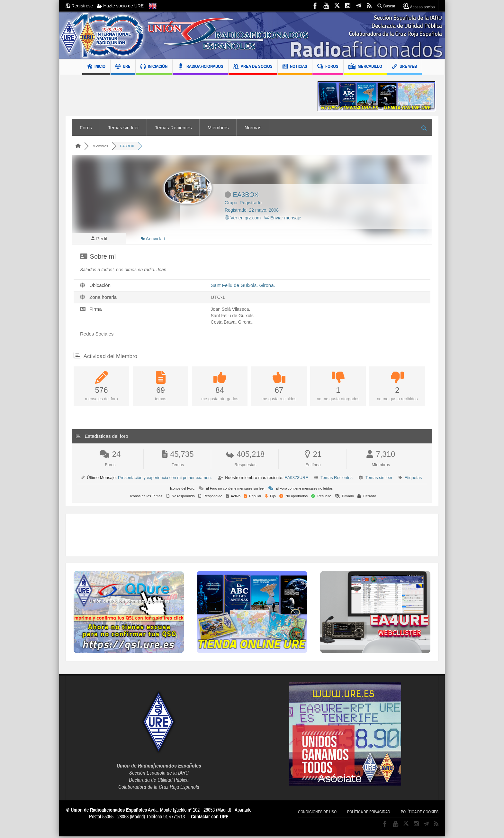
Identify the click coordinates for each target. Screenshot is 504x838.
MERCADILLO (365, 67)
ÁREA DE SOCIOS (253, 67)
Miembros (218, 128)
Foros (86, 128)
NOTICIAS (295, 67)
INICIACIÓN (154, 67)
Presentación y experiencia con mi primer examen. (165, 479)
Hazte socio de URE (120, 6)
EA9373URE (296, 479)
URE (123, 67)
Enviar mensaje (283, 218)
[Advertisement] (187, 96)
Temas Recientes (173, 128)
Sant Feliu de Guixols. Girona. (243, 287)
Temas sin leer (124, 128)
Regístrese (81, 6)
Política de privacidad (369, 814)
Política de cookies (420, 814)
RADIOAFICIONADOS (200, 67)
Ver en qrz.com (243, 218)
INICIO (96, 67)
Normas (253, 128)
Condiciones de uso (317, 814)
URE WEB (405, 67)
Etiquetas (413, 479)
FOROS (328, 67)
